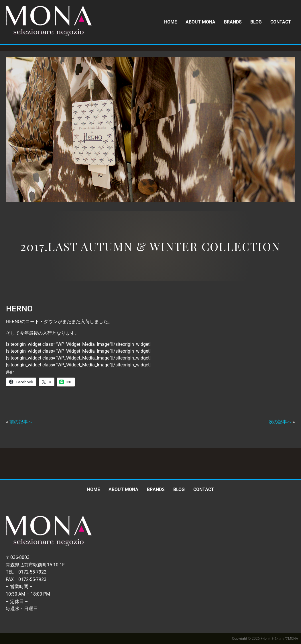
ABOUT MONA (200, 22)
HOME (171, 22)
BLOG (256, 22)
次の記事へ (280, 422)
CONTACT (281, 22)
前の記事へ (21, 422)
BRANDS (233, 22)
